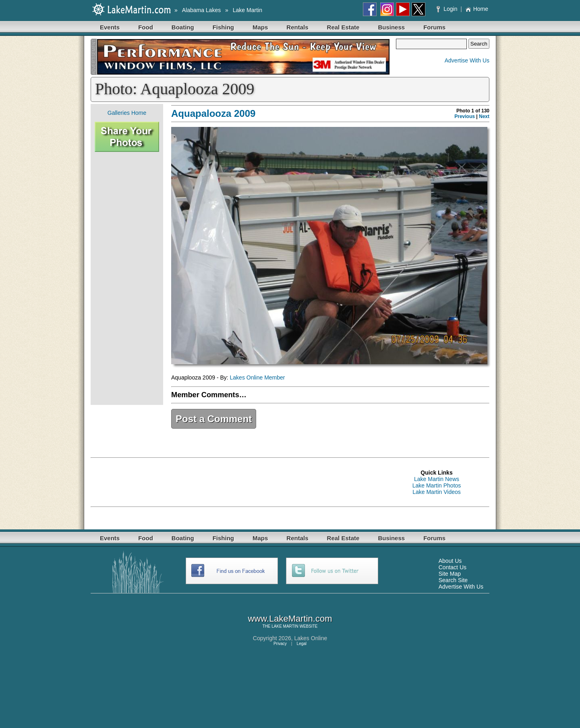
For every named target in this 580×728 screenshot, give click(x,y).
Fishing (223, 27)
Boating (183, 27)
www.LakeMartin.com (290, 619)
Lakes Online (311, 638)
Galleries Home (127, 113)
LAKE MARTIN (285, 626)
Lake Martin (248, 10)
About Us (450, 561)
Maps (260, 27)
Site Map (450, 574)
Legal (302, 644)
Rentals (297, 27)
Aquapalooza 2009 (213, 113)
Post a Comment (214, 419)
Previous (465, 116)
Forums (434, 27)
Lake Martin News (437, 479)
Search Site (453, 580)
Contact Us (453, 567)
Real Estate (343, 27)
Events (110, 27)
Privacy (280, 644)
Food (146, 27)
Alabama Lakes (202, 10)
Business (391, 27)
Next (484, 116)
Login (448, 9)
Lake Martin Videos (437, 492)
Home (477, 9)
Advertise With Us (467, 60)
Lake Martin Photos (437, 485)
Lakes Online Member (258, 377)
